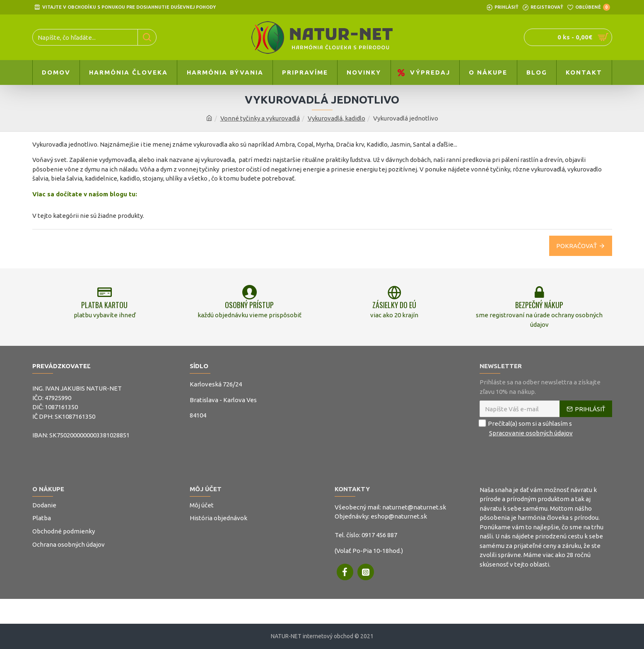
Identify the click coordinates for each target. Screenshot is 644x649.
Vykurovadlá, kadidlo (336, 118)
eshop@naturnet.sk (399, 516)
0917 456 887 (379, 535)
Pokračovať (576, 246)
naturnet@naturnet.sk (414, 507)
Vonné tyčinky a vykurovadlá (260, 118)
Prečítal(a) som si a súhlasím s (527, 428)
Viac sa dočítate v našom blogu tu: (85, 194)
